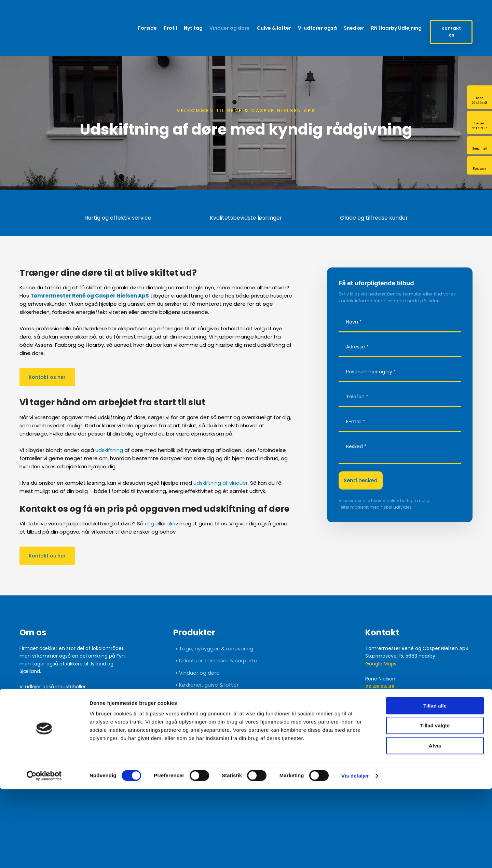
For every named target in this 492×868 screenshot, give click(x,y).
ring (149, 523)
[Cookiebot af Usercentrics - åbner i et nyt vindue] (44, 855)
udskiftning (109, 450)
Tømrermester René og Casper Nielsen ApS (90, 296)
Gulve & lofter (274, 28)
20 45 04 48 (380, 687)
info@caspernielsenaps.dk (401, 725)
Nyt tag (193, 28)
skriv (173, 523)
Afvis (435, 824)
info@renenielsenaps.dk (398, 694)
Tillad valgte (435, 805)
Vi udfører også (317, 28)
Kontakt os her (47, 377)
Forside (147, 28)
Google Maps (381, 664)
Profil (170, 28)
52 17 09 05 (379, 717)
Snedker (354, 28)
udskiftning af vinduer (221, 483)
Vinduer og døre (230, 28)
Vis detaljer (355, 855)
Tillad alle (435, 784)
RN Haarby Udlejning (396, 28)
